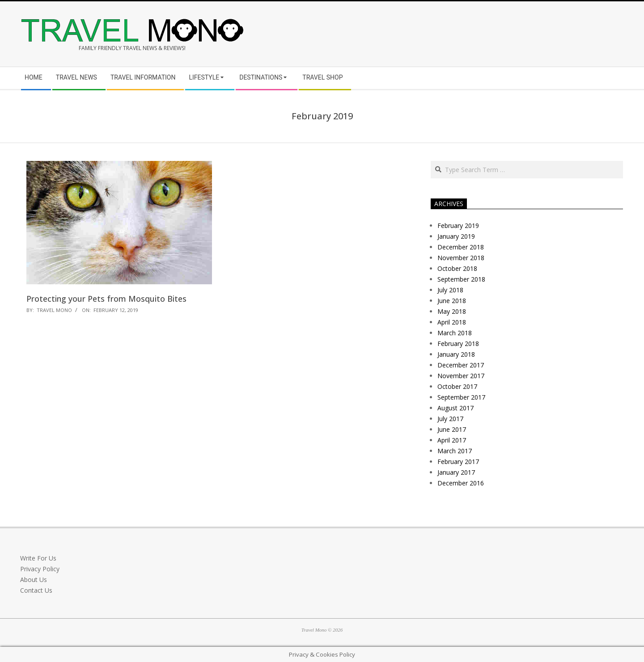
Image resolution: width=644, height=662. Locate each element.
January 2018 (456, 354)
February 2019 (458, 226)
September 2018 (461, 279)
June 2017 (452, 429)
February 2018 (458, 344)
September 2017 (461, 397)
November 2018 (461, 258)
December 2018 (461, 247)
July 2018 (450, 290)
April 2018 (452, 322)
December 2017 (461, 365)
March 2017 (455, 451)
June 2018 (452, 301)
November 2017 (461, 376)
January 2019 (456, 236)
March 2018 (455, 333)
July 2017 (450, 419)
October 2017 (457, 386)
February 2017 (458, 462)
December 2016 (461, 483)
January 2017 (456, 472)
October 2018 (457, 268)
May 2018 (452, 311)
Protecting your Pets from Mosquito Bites (106, 299)
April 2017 (452, 440)
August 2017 (455, 408)
